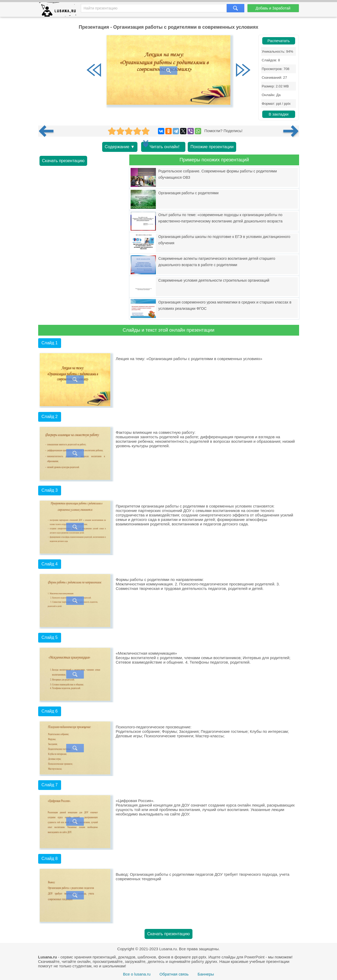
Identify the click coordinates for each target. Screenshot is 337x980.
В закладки (278, 114)
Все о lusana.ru (137, 974)
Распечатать (279, 41)
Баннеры (206, 974)
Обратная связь (174, 974)
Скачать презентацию (63, 161)
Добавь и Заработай (273, 8)
